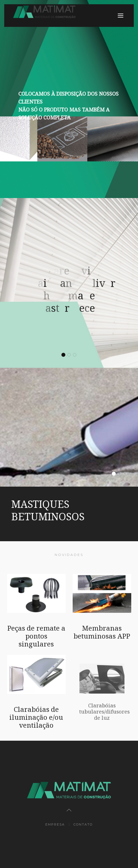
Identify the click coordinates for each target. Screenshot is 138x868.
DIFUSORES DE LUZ (127, 474)
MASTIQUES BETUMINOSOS (115, 474)
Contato (83, 824)
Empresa (55, 824)
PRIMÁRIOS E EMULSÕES (121, 474)
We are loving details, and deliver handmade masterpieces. (65, 355)
